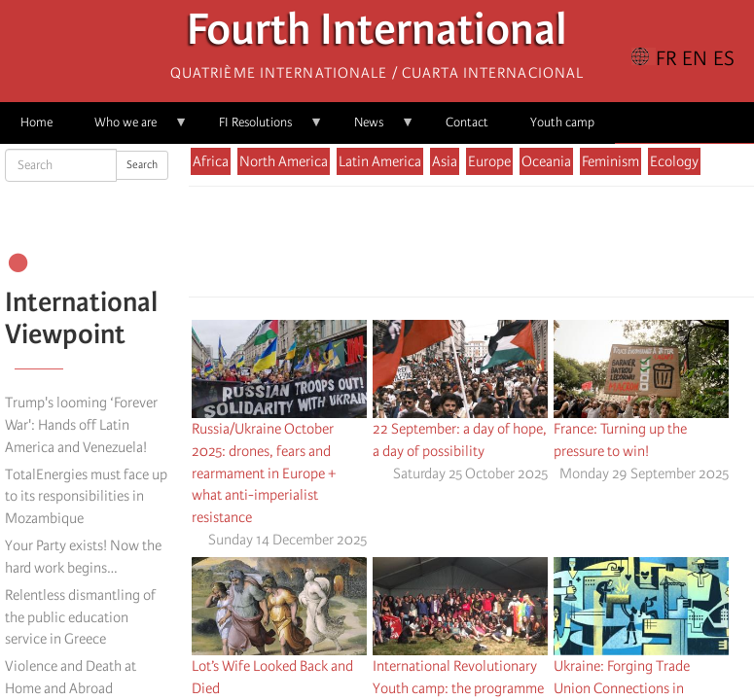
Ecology (674, 161)
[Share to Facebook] (416, 247)
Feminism (610, 161)
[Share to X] (444, 247)
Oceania (546, 161)
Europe (489, 161)
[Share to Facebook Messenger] (471, 247)
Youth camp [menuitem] (562, 122)
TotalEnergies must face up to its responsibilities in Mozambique (86, 497)
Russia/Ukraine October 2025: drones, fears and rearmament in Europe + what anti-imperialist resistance (264, 473)
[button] (525, 247)
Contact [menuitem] (467, 122)
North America (284, 161)
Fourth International (377, 35)
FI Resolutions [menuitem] (261, 129)
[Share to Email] (498, 247)
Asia (445, 161)
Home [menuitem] (36, 122)
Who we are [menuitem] (131, 129)
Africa (211, 161)
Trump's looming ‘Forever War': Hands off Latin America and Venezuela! (81, 425)
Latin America (380, 161)
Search (142, 165)
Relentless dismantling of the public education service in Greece (80, 617)
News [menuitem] (374, 129)
